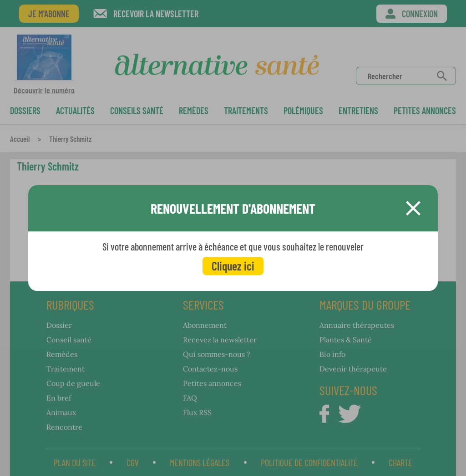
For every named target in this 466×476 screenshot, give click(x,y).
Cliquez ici (233, 266)
